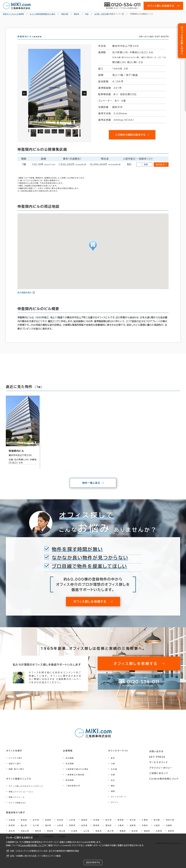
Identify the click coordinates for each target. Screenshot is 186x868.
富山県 (24, 830)
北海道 (12, 825)
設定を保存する (93, 862)
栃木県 (109, 825)
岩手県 (36, 825)
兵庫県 (169, 830)
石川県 (36, 830)
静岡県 (96, 830)
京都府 (145, 830)
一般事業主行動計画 (76, 780)
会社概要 (71, 763)
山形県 (72, 825)
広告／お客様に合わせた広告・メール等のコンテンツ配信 (35, 856)
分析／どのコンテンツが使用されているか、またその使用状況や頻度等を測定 (45, 851)
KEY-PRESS (158, 761)
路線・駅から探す (16, 774)
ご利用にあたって (160, 778)
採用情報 (71, 785)
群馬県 (121, 825)
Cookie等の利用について (32, 845)
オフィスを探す (14, 756)
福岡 (115, 796)
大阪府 (157, 830)
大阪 (115, 769)
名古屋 (116, 774)
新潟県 (12, 830)
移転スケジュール (17, 802)
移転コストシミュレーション (21, 797)
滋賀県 (133, 830)
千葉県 (145, 825)
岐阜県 (84, 830)
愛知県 (109, 830)
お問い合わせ (157, 756)
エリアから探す (16, 763)
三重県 (121, 830)
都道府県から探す (15, 818)
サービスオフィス (159, 767)
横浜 (115, 791)
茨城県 (96, 825)
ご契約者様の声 (74, 791)
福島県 (84, 825)
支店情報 (71, 769)
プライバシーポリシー (162, 772)
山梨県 (60, 830)
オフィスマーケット (120, 756)
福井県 (48, 830)
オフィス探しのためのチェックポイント (26, 791)
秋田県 (60, 825)
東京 (115, 763)
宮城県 (48, 825)
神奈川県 (170, 825)
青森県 (24, 825)
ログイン (116, 807)
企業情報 (69, 756)
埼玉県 (133, 825)
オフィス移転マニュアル (19, 784)
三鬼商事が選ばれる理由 (78, 774)
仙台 (115, 785)
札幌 (115, 780)
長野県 (72, 830)
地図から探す (15, 769)
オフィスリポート (120, 802)
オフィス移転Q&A (17, 808)
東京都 (157, 825)
